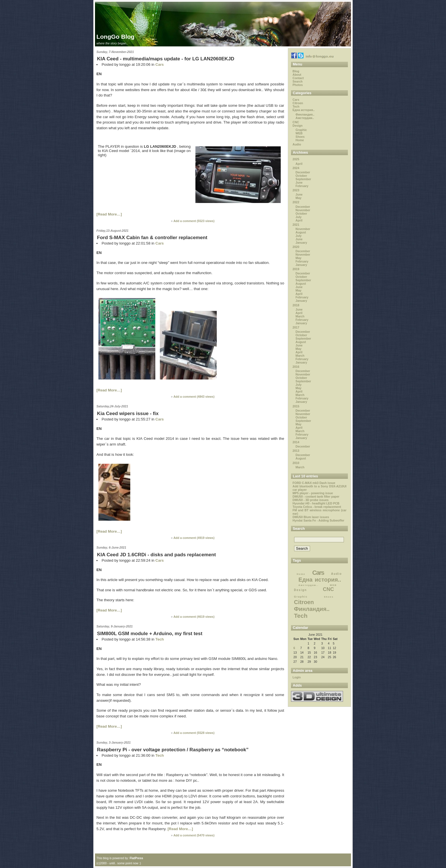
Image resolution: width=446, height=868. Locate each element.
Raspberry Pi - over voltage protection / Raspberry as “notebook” (173, 750)
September (303, 179)
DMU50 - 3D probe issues (311, 500)
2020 (296, 247)
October (301, 176)
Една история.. (304, 110)
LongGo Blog (115, 37)
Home (300, 140)
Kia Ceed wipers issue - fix (128, 413)
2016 (296, 367)
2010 (296, 463)
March (300, 316)
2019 (296, 269)
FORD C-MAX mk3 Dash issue (314, 483)
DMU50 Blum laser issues (311, 517)
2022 (296, 202)
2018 (296, 305)
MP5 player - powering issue (313, 493)
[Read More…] (109, 214)
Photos (298, 85)
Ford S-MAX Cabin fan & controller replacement (152, 237)
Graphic (301, 130)
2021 (296, 225)
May (299, 198)
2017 (296, 327)
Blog (296, 71)
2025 (296, 159)
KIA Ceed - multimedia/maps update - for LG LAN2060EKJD (166, 59)
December (303, 172)
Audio (297, 144)
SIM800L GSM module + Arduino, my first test (150, 633)
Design (298, 126)
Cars (159, 64)
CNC (296, 122)
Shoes (300, 137)
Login (297, 677)
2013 (296, 451)
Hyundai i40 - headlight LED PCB (316, 503)
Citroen (298, 103)
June (299, 182)
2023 (296, 190)
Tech (160, 639)
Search (298, 81)
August (301, 232)
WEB (299, 133)
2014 (296, 442)
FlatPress (137, 858)
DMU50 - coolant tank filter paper (316, 496)
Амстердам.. (305, 118)
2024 (296, 168)
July (299, 217)
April (299, 164)
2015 (296, 406)
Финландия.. (305, 114)
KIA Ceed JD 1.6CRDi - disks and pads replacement (156, 555)
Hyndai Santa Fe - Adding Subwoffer (319, 520)
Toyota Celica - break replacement (317, 507)
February (302, 186)
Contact (298, 78)
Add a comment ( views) (194, 221)
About (297, 75)
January (301, 243)
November (303, 210)
